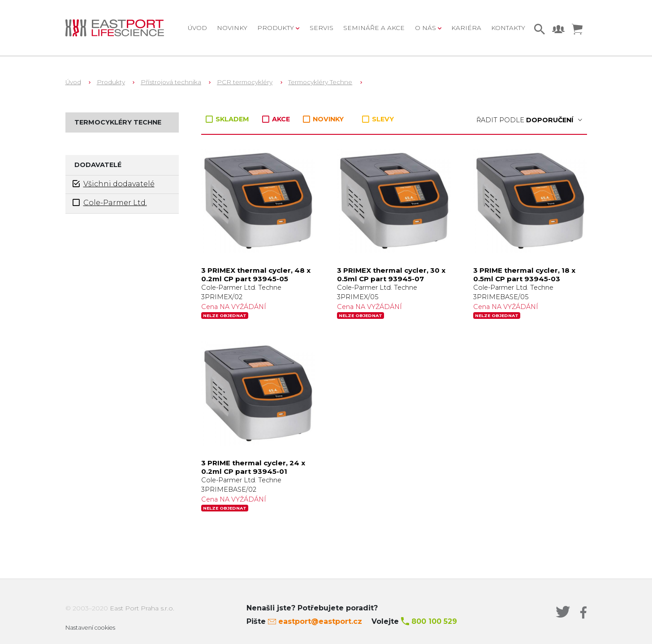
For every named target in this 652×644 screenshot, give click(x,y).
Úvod (197, 28)
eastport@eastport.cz (320, 621)
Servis (322, 28)
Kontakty (508, 28)
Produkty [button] (276, 28)
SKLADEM (228, 119)
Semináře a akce (374, 28)
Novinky (232, 28)
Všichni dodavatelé (114, 184)
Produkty (111, 82)
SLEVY (378, 119)
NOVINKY (323, 119)
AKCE (277, 119)
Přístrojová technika (171, 82)
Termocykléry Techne (320, 82)
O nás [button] (426, 28)
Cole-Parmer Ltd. (110, 203)
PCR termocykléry (245, 82)
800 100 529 (434, 621)
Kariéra (466, 28)
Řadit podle (529, 120)
